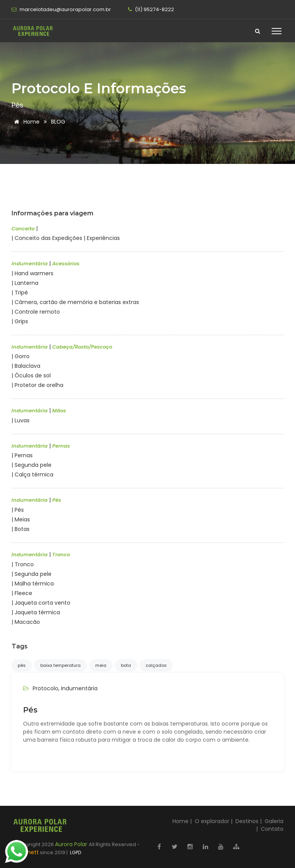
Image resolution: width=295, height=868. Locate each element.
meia (101, 665)
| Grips (20, 321)
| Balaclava (26, 366)
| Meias (21, 519)
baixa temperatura (60, 665)
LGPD (75, 852)
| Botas (21, 529)
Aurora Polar (72, 844)
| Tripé (20, 293)
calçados (156, 665)
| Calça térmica (32, 475)
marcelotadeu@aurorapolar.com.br (61, 9)
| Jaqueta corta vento (41, 603)
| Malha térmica (33, 584)
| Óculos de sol (31, 375)
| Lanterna (25, 283)
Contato (272, 829)
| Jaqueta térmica (36, 612)
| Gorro (21, 356)
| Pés (18, 510)
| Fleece (22, 593)
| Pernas (22, 455)
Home (26, 122)
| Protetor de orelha (37, 385)
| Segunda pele (31, 465)
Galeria (274, 821)
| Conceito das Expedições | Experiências (66, 238)
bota (126, 665)
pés (22, 665)
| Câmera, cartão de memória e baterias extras (75, 302)
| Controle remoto (36, 312)
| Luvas (21, 420)
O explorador (212, 821)
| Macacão (26, 622)
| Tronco (23, 564)
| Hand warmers (32, 273)
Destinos (247, 821)
